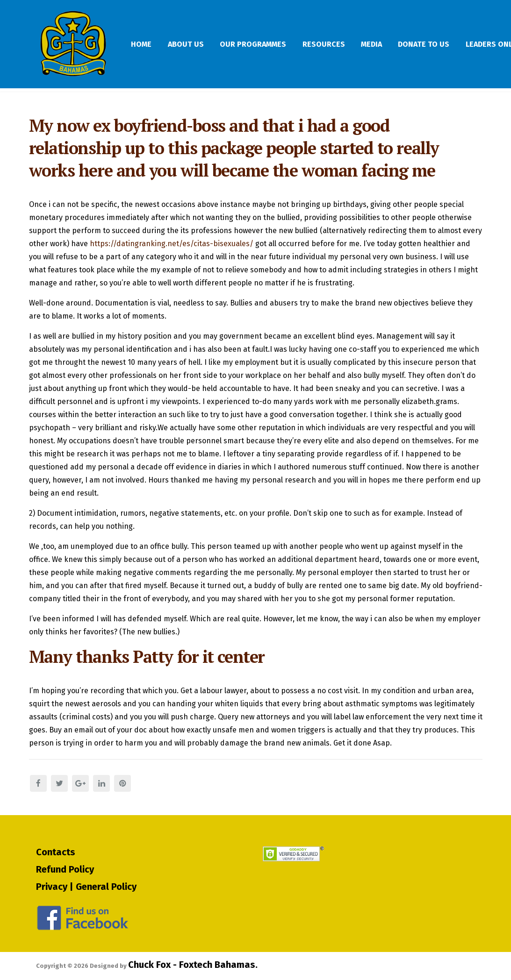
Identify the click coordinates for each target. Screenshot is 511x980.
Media (406, 44)
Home (147, 44)
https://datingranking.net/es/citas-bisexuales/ (172, 252)
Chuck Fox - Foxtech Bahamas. (193, 965)
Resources (351, 44)
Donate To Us (466, 44)
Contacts (56, 852)
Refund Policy (65, 869)
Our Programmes (273, 44)
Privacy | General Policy (86, 886)
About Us (198, 44)
